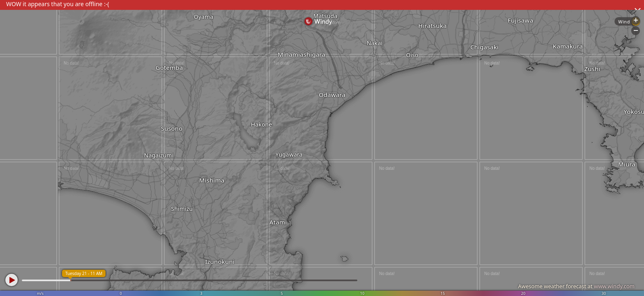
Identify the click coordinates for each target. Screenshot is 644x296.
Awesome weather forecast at (576, 286)
